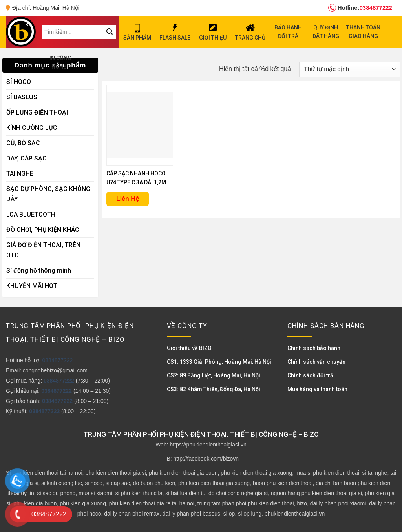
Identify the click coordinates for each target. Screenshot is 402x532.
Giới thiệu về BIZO (189, 348)
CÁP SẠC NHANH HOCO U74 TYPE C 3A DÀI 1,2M (136, 178)
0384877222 (360, 8)
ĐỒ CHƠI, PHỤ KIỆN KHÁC (43, 230)
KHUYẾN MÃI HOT (32, 286)
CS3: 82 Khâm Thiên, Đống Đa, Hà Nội (214, 389)
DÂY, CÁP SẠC (26, 158)
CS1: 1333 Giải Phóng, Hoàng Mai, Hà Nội (219, 362)
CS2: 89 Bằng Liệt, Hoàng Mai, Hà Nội (214, 375)
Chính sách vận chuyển (316, 362)
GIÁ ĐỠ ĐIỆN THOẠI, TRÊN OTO (43, 250)
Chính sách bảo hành (314, 348)
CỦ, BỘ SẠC (23, 143)
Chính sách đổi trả (310, 375)
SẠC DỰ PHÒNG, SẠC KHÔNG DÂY (48, 194)
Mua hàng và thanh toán (317, 389)
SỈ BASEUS (22, 97)
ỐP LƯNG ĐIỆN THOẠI (37, 112)
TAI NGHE (20, 174)
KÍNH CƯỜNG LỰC (32, 128)
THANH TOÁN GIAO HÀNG (363, 32)
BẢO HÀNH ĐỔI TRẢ (288, 32)
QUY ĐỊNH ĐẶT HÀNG (326, 32)
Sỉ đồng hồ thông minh (39, 271)
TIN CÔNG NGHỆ (59, 62)
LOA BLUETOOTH (31, 214)
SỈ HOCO (19, 82)
